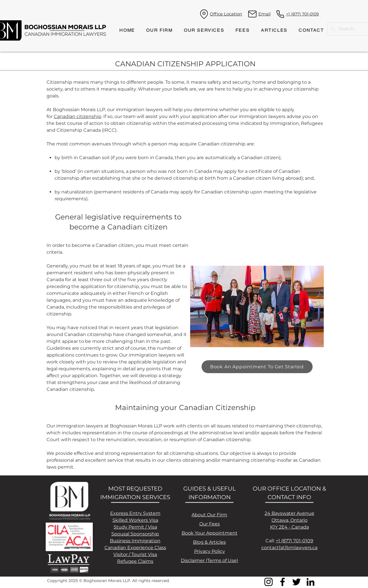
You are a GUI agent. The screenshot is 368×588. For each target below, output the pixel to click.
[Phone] (280, 14)
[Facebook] (282, 582)
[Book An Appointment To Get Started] (257, 367)
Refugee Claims (135, 561)
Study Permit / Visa (135, 527)
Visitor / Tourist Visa (135, 554)
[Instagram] (269, 582)
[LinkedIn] (310, 582)
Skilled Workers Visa (135, 520)
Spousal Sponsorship (135, 534)
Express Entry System (135, 513)
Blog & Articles (209, 542)
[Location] (204, 14)
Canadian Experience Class (135, 548)
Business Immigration (135, 541)
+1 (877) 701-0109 (294, 541)
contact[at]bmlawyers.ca (289, 548)
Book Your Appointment (210, 533)
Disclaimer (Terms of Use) (209, 560)
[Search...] (348, 29)
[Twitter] (296, 582)
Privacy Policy (210, 551)
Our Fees (210, 524)
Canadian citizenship (78, 116)
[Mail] (253, 14)
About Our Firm (209, 515)
